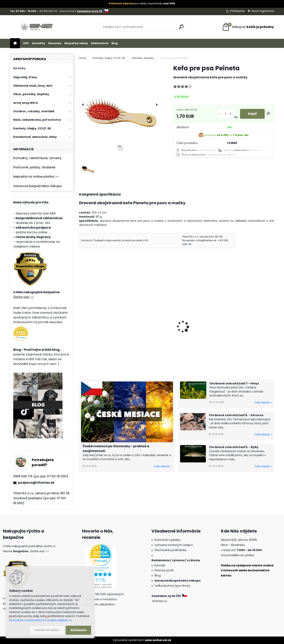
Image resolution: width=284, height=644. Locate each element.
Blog (115, 43)
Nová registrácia (263, 11)
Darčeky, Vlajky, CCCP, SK (32, 128)
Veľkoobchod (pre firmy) (172, 586)
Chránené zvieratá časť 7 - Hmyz (234, 383)
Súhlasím (78, 630)
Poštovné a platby (168, 540)
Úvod (82, 58)
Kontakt (160, 565)
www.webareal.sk (158, 640)
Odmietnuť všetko (47, 630)
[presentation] (83, 105)
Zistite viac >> (24, 297)
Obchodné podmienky (170, 550)
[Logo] (37, 27)
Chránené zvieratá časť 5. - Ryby (234, 447)
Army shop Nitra (25, 103)
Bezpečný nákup (76, 43)
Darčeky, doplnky (143, 58)
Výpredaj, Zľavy (25, 77)
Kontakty (39, 43)
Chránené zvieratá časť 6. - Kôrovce (236, 415)
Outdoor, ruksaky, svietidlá (34, 111)
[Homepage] (15, 43)
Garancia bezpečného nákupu (37, 186)
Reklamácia (100, 43)
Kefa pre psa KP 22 (96, 323)
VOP (26, 43)
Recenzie (55, 43)
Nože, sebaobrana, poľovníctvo (37, 120)
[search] (181, 27)
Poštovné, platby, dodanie (34, 167)
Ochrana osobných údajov (174, 545)
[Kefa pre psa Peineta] (120, 105)
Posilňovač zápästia (196, 323)
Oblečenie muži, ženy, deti (33, 86)
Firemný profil (164, 570)
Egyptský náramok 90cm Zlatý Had (151, 329)
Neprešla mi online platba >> (36, 177)
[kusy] (225, 114)
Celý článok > (163, 466)
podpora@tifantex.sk (36, 483)
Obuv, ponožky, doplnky (31, 94)
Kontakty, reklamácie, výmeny (37, 158)
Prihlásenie (237, 11)
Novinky (19, 68)
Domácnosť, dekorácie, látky (35, 137)
